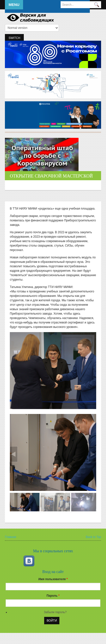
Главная (11, 537)
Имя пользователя (53, 579)
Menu (14, 5)
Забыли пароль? (55, 612)
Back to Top (93, 537)
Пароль (53, 596)
